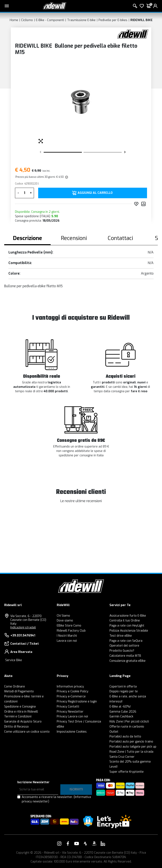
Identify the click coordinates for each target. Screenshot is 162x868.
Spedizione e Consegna (20, 707)
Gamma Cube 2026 (123, 712)
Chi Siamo (63, 616)
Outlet (114, 732)
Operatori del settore (124, 646)
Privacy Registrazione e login (77, 702)
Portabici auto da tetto (125, 737)
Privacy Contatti (68, 707)
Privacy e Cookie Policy (73, 691)
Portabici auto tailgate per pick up (133, 747)
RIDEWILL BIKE (141, 20)
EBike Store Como (69, 626)
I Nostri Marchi (67, 636)
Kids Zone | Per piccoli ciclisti (129, 722)
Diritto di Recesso (16, 727)
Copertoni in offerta (123, 687)
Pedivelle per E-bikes (113, 20)
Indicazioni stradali (23, 627)
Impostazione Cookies (72, 732)
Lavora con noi (67, 641)
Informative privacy (70, 687)
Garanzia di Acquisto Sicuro (23, 722)
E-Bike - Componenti (50, 20)
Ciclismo (27, 20)
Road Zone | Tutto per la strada (131, 752)
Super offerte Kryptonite (127, 772)
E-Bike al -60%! (120, 707)
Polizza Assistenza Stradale (129, 631)
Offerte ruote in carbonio (127, 727)
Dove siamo (65, 621)
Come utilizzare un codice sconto (27, 732)
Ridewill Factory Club (71, 631)
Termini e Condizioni (18, 716)
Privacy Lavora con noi (72, 716)
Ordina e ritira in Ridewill (21, 712)
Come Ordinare (15, 687)
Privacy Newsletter (70, 712)
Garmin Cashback (121, 716)
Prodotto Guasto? (122, 651)
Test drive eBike (121, 636)
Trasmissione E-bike (81, 20)
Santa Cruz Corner (122, 757)
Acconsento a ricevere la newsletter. (56, 799)
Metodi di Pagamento (19, 691)
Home (14, 20)
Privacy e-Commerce (71, 696)
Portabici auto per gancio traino (131, 742)
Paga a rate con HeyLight (127, 626)
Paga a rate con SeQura (126, 641)
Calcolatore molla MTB (125, 656)
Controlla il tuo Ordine (125, 621)
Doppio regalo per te (124, 691)
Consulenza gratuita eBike (128, 661)
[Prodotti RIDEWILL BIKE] (133, 34)
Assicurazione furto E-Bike (128, 616)
